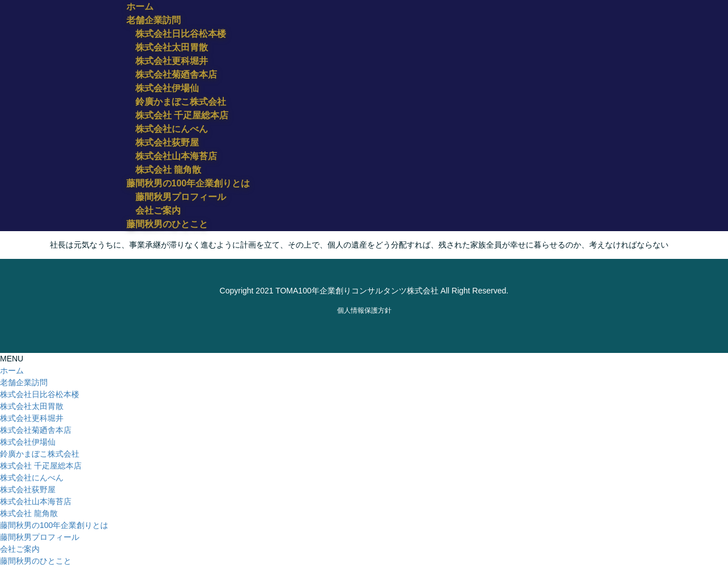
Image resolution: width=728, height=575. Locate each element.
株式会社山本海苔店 (176, 156)
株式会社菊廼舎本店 (176, 74)
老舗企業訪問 (24, 382)
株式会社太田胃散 (172, 47)
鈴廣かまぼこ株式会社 (181, 102)
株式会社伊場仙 (167, 88)
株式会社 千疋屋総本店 (182, 115)
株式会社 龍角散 (168, 170)
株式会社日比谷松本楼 (181, 34)
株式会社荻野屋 (167, 142)
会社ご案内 (158, 210)
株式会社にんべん (172, 129)
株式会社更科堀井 (172, 61)
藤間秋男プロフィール (181, 197)
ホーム (12, 370)
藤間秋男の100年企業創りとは (54, 525)
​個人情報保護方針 (364, 310)
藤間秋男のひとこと (36, 561)
